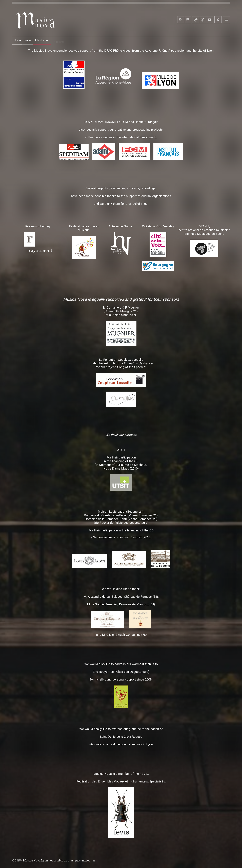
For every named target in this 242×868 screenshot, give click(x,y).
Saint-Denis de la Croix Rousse (121, 737)
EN (181, 20)
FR (188, 20)
